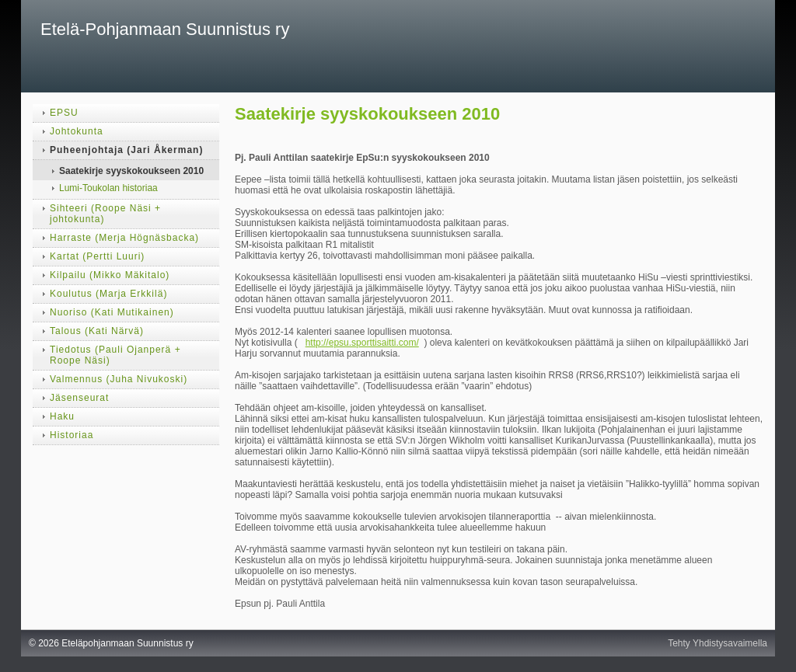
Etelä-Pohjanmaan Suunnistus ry (165, 29)
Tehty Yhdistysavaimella (717, 643)
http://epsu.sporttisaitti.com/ (362, 343)
